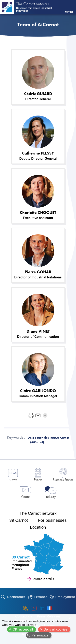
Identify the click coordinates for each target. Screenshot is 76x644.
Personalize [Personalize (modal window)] (40, 635)
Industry (51, 497)
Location (38, 527)
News (13, 480)
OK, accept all (23, 629)
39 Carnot (19, 520)
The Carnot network (33, 4)
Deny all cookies (55, 629)
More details (44, 579)
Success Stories (63, 480)
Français (50, 608)
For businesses (52, 520)
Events (38, 480)
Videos (25, 497)
